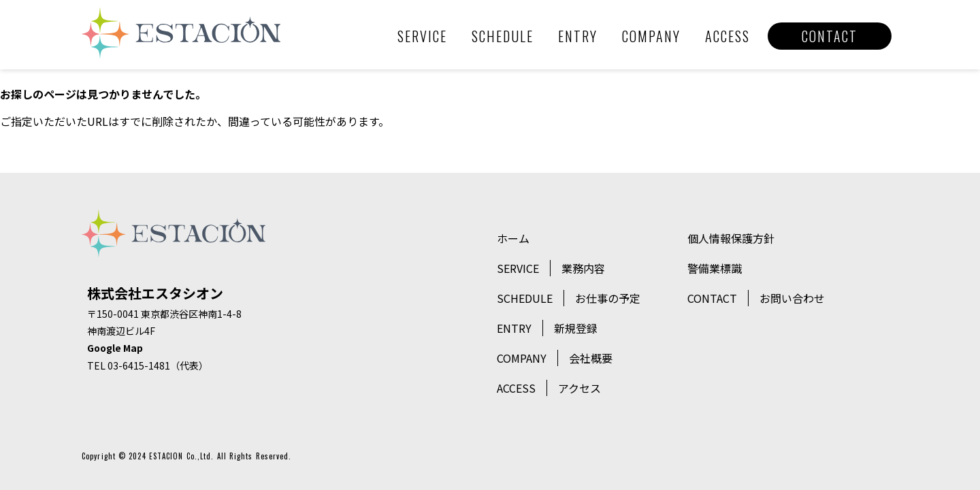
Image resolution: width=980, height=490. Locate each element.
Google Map (115, 348)
